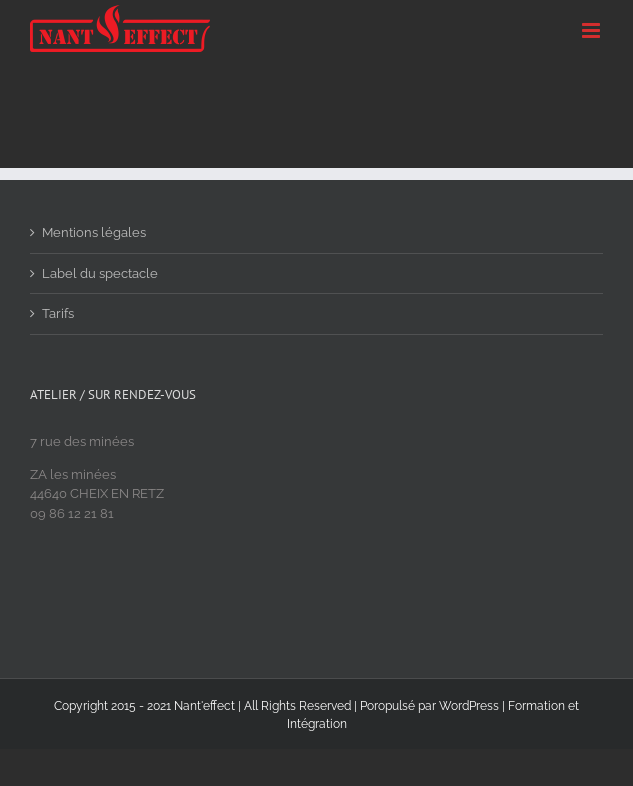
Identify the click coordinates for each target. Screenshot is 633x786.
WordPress (469, 706)
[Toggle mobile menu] (592, 30)
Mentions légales (94, 232)
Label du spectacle (100, 273)
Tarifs (58, 313)
